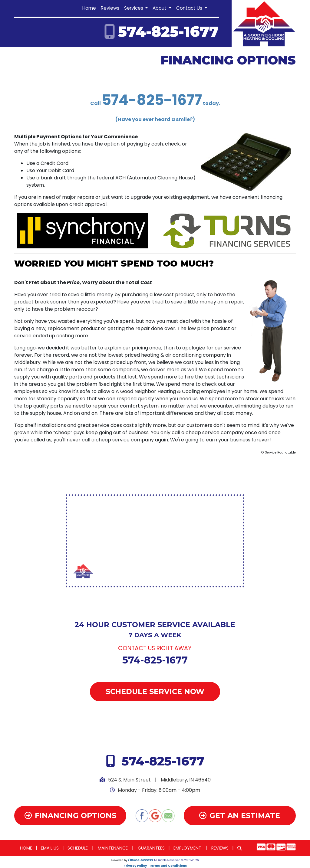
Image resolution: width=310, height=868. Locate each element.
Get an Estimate (240, 816)
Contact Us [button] (190, 8)
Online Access (140, 860)
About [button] (160, 8)
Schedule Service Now (155, 691)
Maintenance (113, 848)
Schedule (78, 848)
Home (89, 8)
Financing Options (70, 816)
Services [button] (134, 8)
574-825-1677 (168, 32)
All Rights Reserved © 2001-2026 (176, 860)
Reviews (110, 8)
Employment (187, 848)
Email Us (50, 848)
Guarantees (151, 848)
